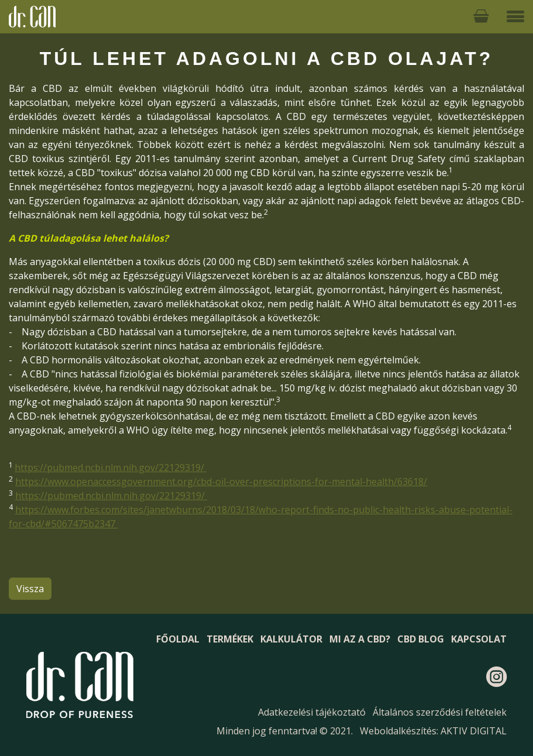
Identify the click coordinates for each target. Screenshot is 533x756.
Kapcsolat (479, 639)
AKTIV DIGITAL (474, 731)
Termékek (230, 639)
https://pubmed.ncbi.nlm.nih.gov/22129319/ (111, 468)
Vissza (30, 589)
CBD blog (421, 639)
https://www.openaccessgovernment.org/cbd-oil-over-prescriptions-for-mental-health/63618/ (221, 482)
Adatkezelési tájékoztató (312, 712)
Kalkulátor (291, 639)
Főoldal (178, 639)
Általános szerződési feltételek (440, 712)
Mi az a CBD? (360, 639)
